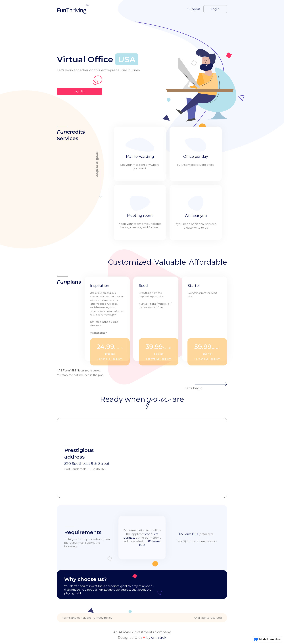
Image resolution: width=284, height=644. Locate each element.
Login (215, 9)
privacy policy (103, 618)
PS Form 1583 (189, 534)
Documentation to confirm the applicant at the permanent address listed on (142, 538)
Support (194, 9)
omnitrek (159, 638)
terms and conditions (77, 618)
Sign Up (80, 91)
